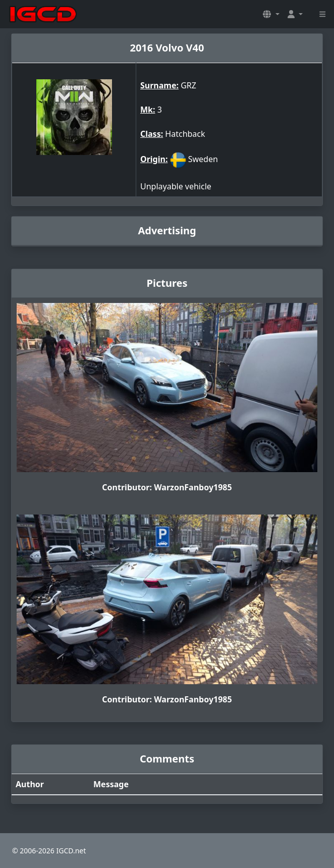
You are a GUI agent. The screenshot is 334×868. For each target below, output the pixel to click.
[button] (271, 14)
